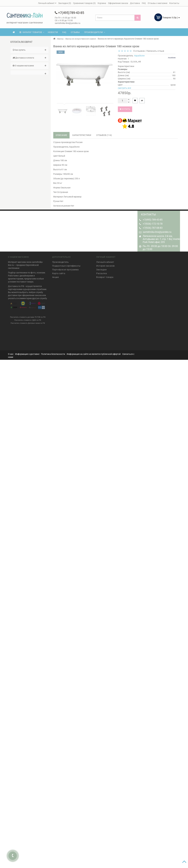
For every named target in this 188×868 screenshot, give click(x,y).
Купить (125, 109)
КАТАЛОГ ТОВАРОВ (32, 32)
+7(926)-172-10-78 (153, 224)
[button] (29, 73)
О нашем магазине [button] (29, 66)
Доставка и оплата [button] (29, 58)
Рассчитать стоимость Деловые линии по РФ (28, 322)
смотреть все (124, 88)
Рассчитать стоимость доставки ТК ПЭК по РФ (28, 316)
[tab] (29, 50)
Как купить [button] (29, 50)
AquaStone (139, 56)
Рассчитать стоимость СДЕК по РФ (28, 319)
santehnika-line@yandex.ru (157, 232)
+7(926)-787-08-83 (153, 228)
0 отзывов (138, 51)
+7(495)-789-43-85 (153, 220)
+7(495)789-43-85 (69, 13)
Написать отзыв (155, 51)
